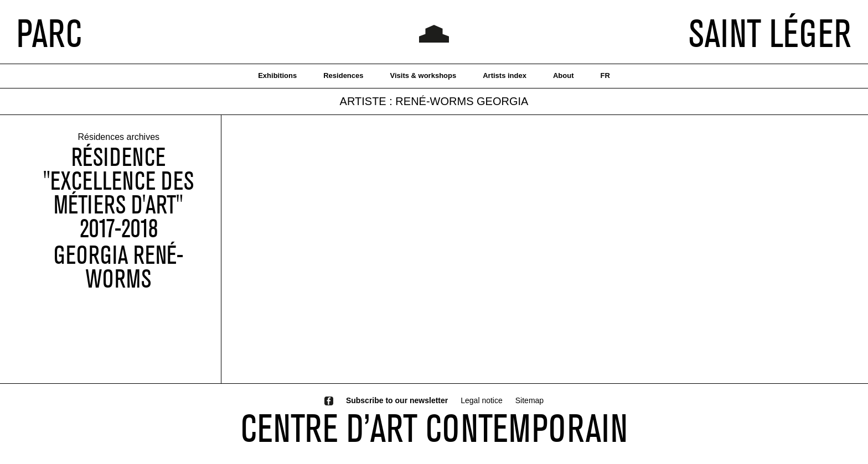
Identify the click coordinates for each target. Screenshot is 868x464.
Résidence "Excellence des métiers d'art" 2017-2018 (118, 193)
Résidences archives (118, 137)
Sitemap (529, 400)
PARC (49, 33)
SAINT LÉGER (770, 33)
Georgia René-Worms (118, 267)
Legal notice (482, 400)
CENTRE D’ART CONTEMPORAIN (434, 428)
